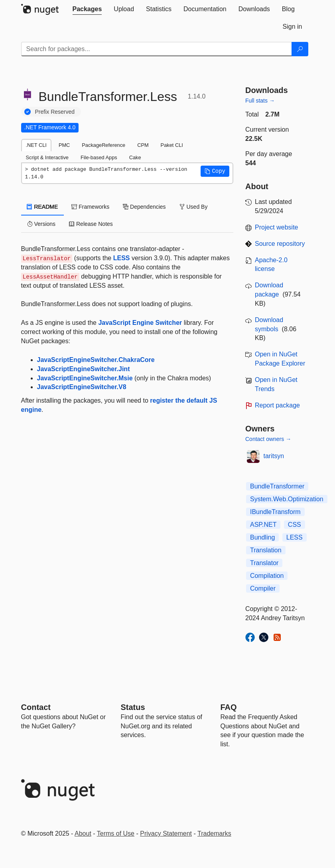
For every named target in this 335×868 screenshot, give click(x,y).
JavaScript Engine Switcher (140, 323)
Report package (277, 405)
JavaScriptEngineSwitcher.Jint (84, 369)
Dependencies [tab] (144, 207)
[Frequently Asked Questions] (229, 707)
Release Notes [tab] (91, 224)
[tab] (87, 9)
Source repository (280, 244)
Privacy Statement (166, 833)
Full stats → (260, 101)
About (83, 833)
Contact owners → (268, 439)
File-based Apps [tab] (99, 157)
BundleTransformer (277, 486)
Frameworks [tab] (90, 207)
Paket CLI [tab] (172, 145)
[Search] (300, 49)
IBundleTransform (275, 512)
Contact (36, 707)
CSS (295, 525)
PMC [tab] (64, 145)
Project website (277, 227)
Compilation (267, 576)
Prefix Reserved (55, 112)
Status (133, 707)
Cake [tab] (135, 157)
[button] (215, 171)
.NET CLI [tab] (36, 145)
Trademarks (214, 833)
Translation (266, 550)
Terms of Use (116, 833)
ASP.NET (263, 525)
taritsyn (274, 456)
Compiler (263, 588)
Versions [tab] (41, 224)
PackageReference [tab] (103, 145)
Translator (264, 563)
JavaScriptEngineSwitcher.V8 (82, 387)
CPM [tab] (143, 145)
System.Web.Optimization (287, 499)
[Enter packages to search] (157, 49)
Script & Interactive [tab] (47, 157)
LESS (122, 258)
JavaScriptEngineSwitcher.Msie (85, 378)
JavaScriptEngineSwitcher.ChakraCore (96, 360)
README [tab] (43, 207)
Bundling (262, 537)
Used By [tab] (194, 207)
